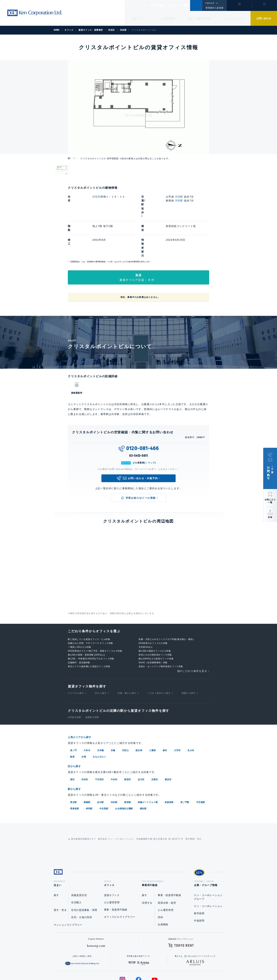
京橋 (113, 715)
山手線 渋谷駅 (74, 682)
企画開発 (163, 889)
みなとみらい (99, 721)
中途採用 (199, 885)
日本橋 (101, 715)
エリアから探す (76, 658)
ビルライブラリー (234, 19)
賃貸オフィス (112, 860)
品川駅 (101, 766)
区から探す (101, 658)
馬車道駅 (75, 772)
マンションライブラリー (68, 889)
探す (56, 860)
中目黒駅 (201, 766)
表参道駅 (169, 766)
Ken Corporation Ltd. (34, 13)
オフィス (146, 5)
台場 (84, 721)
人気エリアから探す (82, 702)
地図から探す (189, 658)
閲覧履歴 (239, 8)
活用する (147, 867)
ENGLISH (210, 3)
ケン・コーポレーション (208, 871)
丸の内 (191, 715)
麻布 (165, 715)
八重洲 (152, 715)
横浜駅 (143, 772)
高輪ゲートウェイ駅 (148, 766)
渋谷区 (96, 197)
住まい (132, 5)
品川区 (141, 743)
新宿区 (128, 743)
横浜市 (168, 743)
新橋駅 (87, 766)
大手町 (177, 715)
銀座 (72, 721)
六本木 (87, 715)
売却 (160, 882)
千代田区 (99, 743)
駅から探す (76, 753)
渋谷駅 (179, 197)
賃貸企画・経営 (167, 867)
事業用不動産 (165, 5)
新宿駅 (128, 766)
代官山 (125, 715)
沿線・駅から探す (127, 658)
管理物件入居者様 (214, 8)
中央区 (114, 743)
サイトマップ (177, 966)
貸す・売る (60, 875)
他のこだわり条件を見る (192, 635)
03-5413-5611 (138, 420)
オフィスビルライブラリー (120, 881)
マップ (151, 427)
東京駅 (73, 766)
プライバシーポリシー (133, 966)
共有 (270, 517)
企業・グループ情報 (189, 5)
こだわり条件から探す (159, 658)
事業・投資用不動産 (199, 19)
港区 (72, 743)
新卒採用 (199, 878)
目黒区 (155, 743)
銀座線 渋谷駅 (92, 682)
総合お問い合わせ (103, 966)
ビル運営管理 (167, 19)
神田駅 (89, 772)
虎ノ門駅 (185, 766)
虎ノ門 (73, 715)
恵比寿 (139, 715)
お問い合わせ (264, 18)
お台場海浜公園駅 (124, 772)
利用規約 (158, 966)
